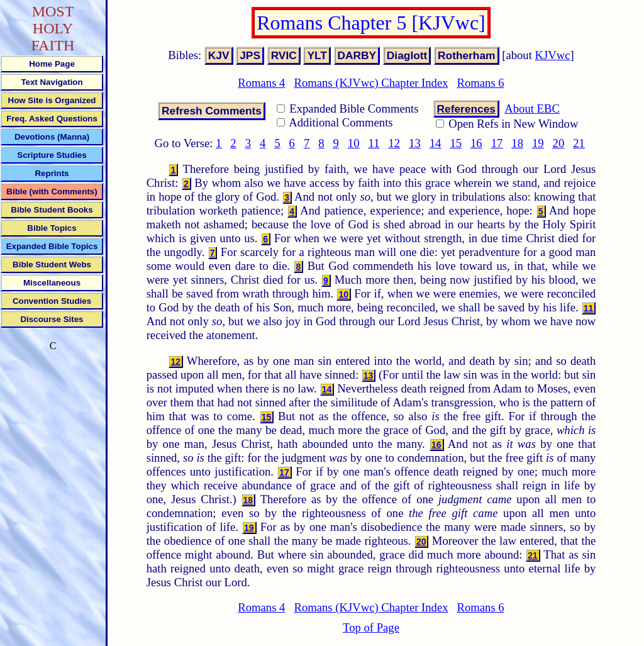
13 (415, 143)
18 (517, 143)
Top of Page (371, 627)
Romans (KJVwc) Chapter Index (371, 83)
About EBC (532, 109)
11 (374, 143)
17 (497, 143)
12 (394, 143)
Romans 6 (481, 83)
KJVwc (553, 55)
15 (456, 143)
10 (354, 143)
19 (538, 143)
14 (436, 143)
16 (476, 143)
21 (579, 143)
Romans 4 (261, 83)
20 (559, 143)
